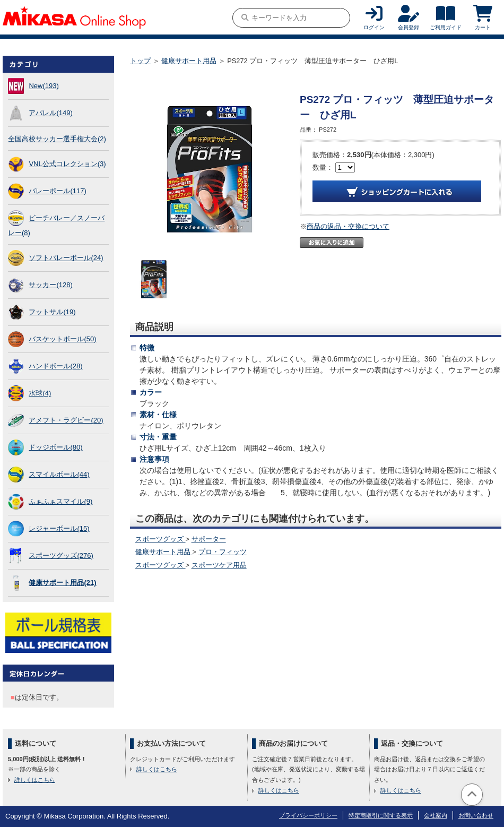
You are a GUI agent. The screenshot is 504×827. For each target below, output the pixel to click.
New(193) (44, 86)
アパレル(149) (50, 113)
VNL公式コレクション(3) (67, 164)
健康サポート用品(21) (62, 583)
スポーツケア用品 (219, 565)
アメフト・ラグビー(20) (66, 420)
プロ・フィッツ (223, 552)
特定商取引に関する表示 (381, 815)
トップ (140, 61)
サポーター (209, 539)
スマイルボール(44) (59, 474)
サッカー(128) (50, 285)
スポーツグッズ (160, 539)
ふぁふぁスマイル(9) (60, 501)
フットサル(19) (52, 312)
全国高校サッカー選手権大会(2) (57, 139)
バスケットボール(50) (62, 339)
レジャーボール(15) (59, 528)
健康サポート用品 (189, 61)
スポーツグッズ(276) (61, 555)
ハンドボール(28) (55, 366)
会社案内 (436, 815)
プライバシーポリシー (308, 815)
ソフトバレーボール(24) (66, 258)
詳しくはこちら (35, 780)
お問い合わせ (476, 815)
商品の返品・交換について (348, 226)
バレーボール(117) (57, 191)
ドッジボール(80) (55, 447)
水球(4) (40, 393)
